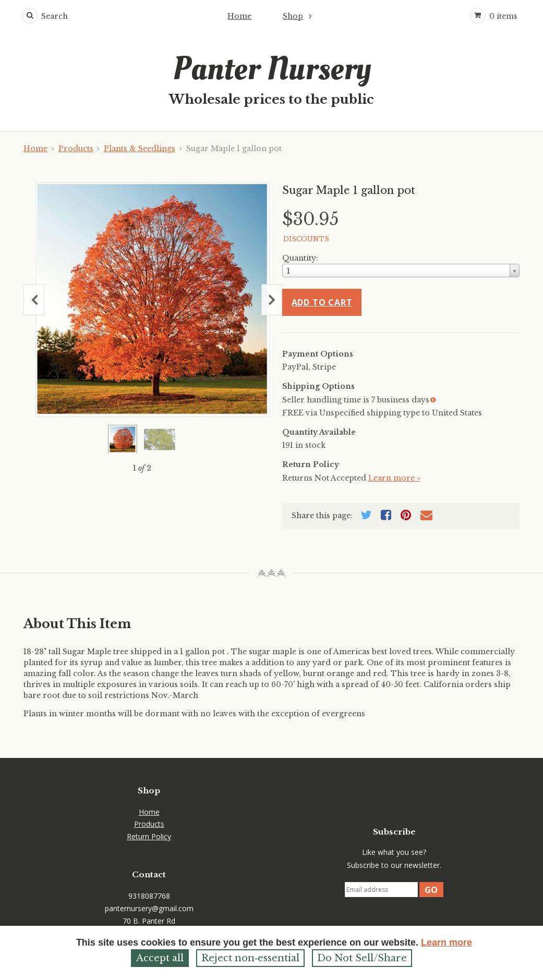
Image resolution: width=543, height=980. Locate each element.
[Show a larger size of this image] (123, 439)
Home (239, 16)
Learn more (447, 942)
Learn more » (394, 478)
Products (76, 149)
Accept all (160, 958)
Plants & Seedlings (140, 149)
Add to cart (322, 302)
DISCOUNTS (306, 239)
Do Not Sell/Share (362, 958)
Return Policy (149, 836)
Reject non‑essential (250, 958)
